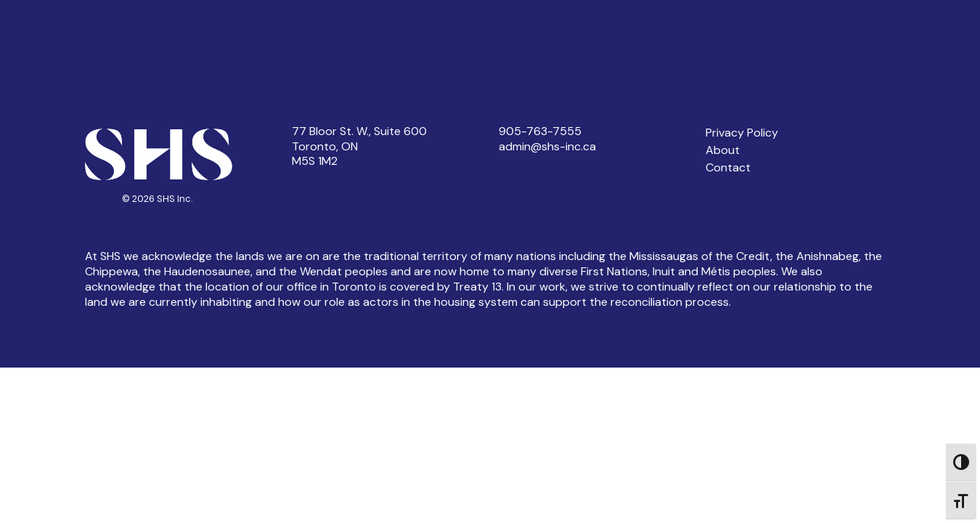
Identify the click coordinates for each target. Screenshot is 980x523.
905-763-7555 (540, 131)
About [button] (723, 150)
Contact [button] (728, 167)
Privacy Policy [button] (742, 133)
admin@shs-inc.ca (547, 146)
